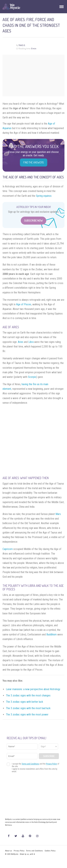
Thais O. (22, 45)
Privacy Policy (19, 851)
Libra (31, 342)
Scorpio (32, 377)
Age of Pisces (24, 304)
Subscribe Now (33, 221)
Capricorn (8, 549)
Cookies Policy (50, 851)
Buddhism (52, 634)
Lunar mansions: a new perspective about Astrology (33, 689)
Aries (21, 342)
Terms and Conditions (35, 851)
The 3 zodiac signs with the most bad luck (28, 708)
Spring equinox (44, 196)
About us (9, 851)
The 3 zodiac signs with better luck (25, 702)
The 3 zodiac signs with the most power (28, 714)
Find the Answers (34, 162)
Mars (58, 514)
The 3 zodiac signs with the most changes (29, 695)
